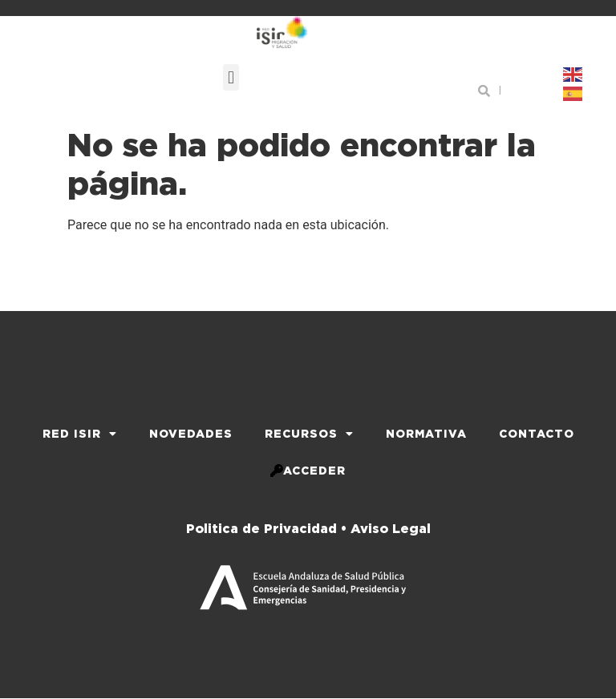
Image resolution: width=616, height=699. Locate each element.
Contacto (537, 434)
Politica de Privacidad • (266, 529)
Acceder (308, 471)
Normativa (426, 434)
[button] (231, 77)
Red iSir (80, 434)
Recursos (309, 434)
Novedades (191, 434)
